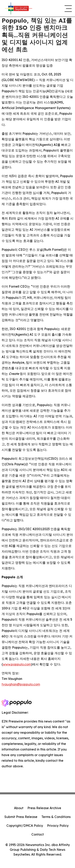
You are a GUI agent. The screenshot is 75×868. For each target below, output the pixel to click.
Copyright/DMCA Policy (25, 826)
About (19, 808)
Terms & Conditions (56, 817)
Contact (38, 834)
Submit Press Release (21, 817)
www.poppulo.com (17, 664)
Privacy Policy (58, 826)
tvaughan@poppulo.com (21, 684)
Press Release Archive (44, 808)
